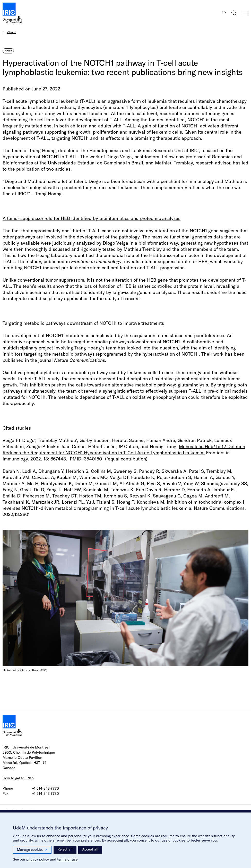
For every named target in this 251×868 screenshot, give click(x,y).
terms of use (67, 859)
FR (224, 13)
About (11, 32)
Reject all (65, 849)
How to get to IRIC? (18, 778)
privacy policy (38, 859)
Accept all (90, 849)
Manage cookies (32, 850)
